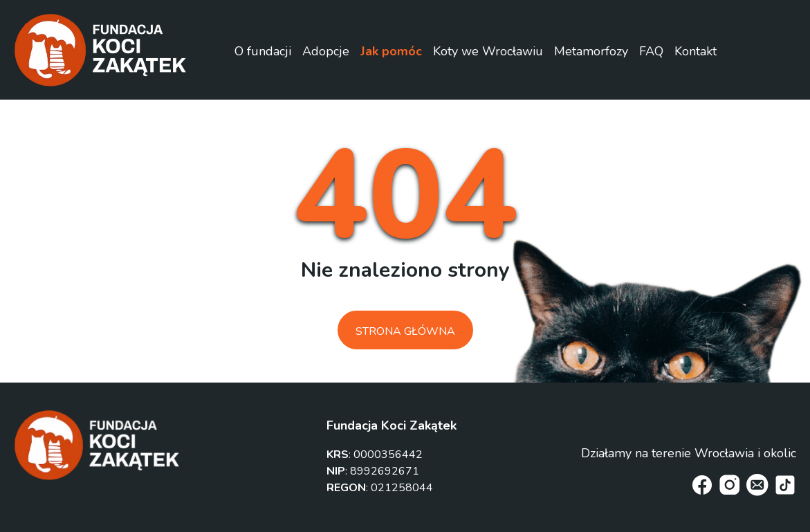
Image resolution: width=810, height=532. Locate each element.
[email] (757, 485)
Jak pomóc (391, 51)
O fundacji (263, 51)
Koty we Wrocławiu (488, 51)
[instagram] (730, 485)
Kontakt (696, 51)
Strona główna (405, 331)
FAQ (651, 51)
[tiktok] (785, 485)
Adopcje (326, 51)
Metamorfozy (591, 51)
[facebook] (702, 485)
